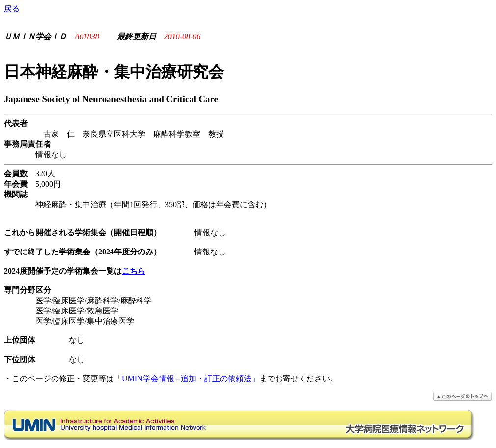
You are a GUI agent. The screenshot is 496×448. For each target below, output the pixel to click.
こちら (134, 271)
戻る (12, 9)
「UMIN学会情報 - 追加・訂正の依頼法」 (187, 378)
